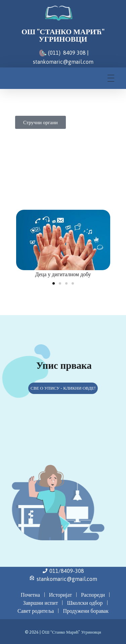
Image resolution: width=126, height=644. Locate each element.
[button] (54, 283)
